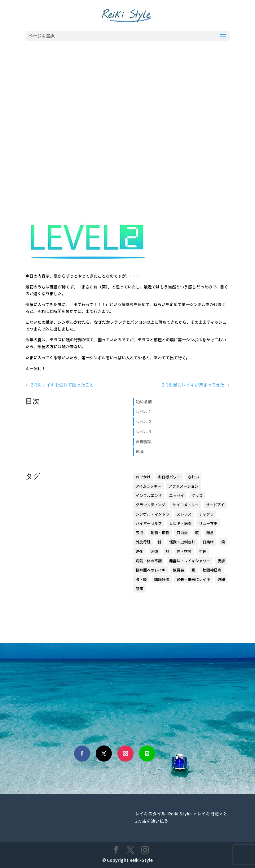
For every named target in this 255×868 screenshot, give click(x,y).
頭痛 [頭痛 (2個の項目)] (139, 588)
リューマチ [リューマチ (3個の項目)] (208, 523)
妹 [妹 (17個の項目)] (160, 542)
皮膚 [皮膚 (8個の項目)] (221, 561)
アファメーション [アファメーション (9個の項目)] (183, 486)
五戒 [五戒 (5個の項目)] (139, 532)
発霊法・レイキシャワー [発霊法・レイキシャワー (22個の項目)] (190, 561)
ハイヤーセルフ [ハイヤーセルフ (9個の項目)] (149, 523)
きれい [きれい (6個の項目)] (193, 477)
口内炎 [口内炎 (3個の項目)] (182, 532)
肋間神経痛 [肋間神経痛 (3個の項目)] (212, 570)
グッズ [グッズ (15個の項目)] (197, 495)
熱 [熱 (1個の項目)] (167, 551)
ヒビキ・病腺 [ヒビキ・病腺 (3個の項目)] (180, 523)
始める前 (144, 402)
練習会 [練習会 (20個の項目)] (178, 570)
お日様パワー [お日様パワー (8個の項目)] (169, 477)
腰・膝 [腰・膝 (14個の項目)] (141, 579)
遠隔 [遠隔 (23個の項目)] (221, 579)
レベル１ (144, 411)
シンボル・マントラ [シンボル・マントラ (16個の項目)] (152, 514)
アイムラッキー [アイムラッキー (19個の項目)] (148, 486)
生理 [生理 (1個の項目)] (203, 551)
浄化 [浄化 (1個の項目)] (139, 551)
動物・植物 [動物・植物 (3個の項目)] (160, 532)
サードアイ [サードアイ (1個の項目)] (215, 505)
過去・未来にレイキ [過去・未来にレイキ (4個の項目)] (193, 579)
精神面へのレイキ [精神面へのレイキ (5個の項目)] (151, 570)
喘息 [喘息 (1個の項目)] (210, 532)
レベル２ (144, 422)
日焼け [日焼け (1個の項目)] (208, 542)
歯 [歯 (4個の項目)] (223, 542)
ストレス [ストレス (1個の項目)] (184, 514)
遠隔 (140, 451)
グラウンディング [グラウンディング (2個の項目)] (150, 505)
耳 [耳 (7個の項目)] (193, 570)
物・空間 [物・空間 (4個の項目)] (184, 551)
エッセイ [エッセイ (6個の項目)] (177, 495)
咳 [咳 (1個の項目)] (197, 532)
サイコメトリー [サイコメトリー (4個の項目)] (186, 505)
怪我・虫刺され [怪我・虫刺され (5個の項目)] (182, 542)
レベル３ (144, 432)
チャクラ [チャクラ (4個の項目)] (206, 514)
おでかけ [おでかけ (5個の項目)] (143, 477)
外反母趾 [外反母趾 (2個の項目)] (143, 542)
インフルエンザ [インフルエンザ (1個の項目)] (149, 495)
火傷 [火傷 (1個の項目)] (154, 551)
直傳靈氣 (144, 441)
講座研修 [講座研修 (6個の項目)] (162, 579)
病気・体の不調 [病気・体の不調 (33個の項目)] (149, 561)
